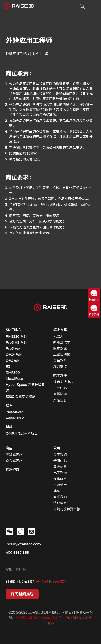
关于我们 (60, 455)
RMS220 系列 (16, 336)
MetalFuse (14, 379)
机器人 (58, 336)
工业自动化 (62, 354)
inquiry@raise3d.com (23, 544)
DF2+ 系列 (14, 354)
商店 (9, 448)
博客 (57, 491)
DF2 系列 (13, 360)
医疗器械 (60, 348)
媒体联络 (60, 479)
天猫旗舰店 (14, 455)
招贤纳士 (60, 485)
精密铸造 (60, 367)
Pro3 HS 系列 (16, 342)
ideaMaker (14, 412)
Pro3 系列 (13, 348)
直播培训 (60, 394)
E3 (8, 367)
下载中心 (60, 388)
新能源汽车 (62, 342)
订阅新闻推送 (22, 594)
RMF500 (13, 373)
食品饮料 (60, 360)
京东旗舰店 (14, 461)
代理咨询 (12, 470)
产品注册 (60, 400)
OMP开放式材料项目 (22, 433)
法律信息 (60, 503)
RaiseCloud (15, 418)
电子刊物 (60, 473)
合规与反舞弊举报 (67, 509)
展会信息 (60, 467)
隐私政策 (59, 581)
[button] (95, 6)
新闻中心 (60, 461)
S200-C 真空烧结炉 (21, 397)
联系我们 (60, 497)
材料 (9, 427)
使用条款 (42, 581)
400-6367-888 (17, 553)
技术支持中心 (64, 382)
